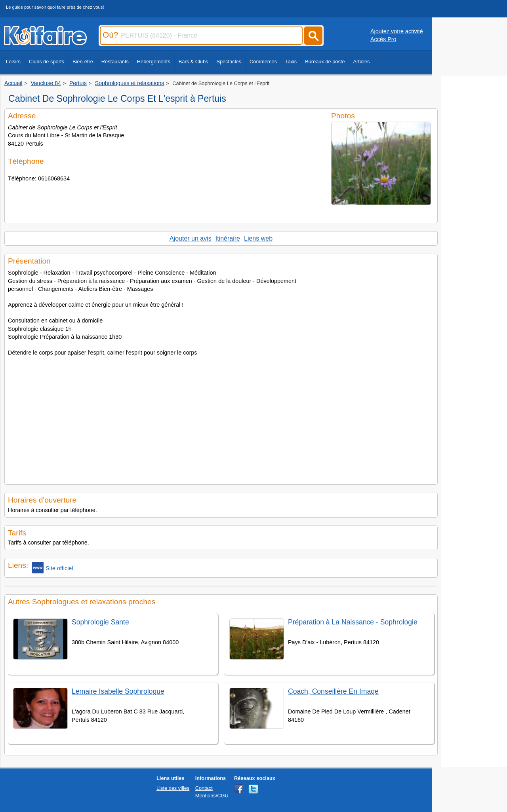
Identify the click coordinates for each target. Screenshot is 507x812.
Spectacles (229, 62)
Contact (204, 788)
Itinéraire (228, 238)
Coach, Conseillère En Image (333, 691)
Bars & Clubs (193, 62)
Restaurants (115, 62)
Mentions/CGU (212, 796)
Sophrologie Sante (100, 622)
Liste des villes (173, 788)
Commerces (263, 62)
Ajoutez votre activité (397, 31)
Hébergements (154, 62)
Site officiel (52, 568)
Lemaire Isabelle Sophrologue (118, 691)
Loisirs (13, 62)
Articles (362, 62)
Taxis (291, 62)
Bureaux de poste (325, 62)
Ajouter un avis (191, 238)
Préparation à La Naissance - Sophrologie (353, 622)
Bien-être (83, 62)
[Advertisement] (221, 418)
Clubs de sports (47, 62)
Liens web (258, 238)
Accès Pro (383, 39)
